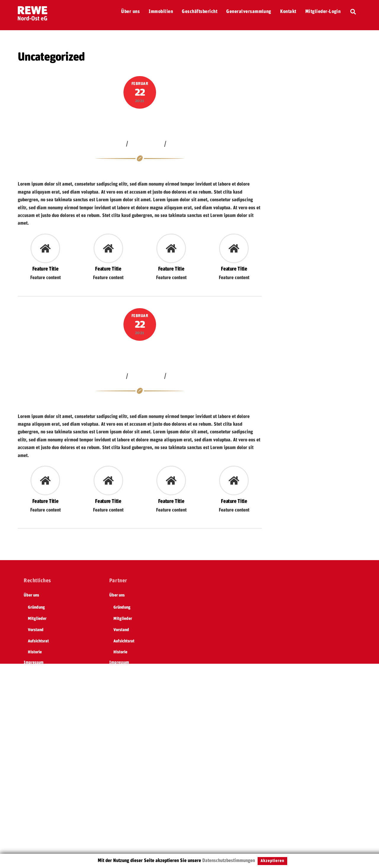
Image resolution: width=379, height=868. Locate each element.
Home (29, 674)
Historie (35, 652)
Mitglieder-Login (323, 12)
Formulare (33, 775)
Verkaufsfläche (140, 122)
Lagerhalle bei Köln (140, 354)
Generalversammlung (249, 12)
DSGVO (30, 786)
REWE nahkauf (36, 763)
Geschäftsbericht (200, 12)
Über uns (130, 12)
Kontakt (288, 12)
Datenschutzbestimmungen (229, 861)
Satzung (31, 753)
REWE (29, 719)
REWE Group (34, 685)
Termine (31, 730)
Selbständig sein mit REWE (47, 741)
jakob (118, 144)
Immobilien (161, 12)
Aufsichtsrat (38, 641)
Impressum (34, 663)
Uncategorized (146, 144)
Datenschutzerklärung (43, 696)
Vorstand (36, 630)
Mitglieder (37, 619)
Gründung (36, 607)
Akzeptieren (272, 861)
